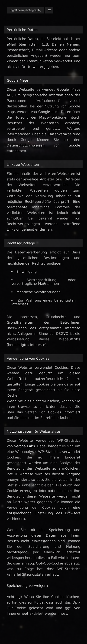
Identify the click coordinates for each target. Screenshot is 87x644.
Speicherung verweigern (27, 585)
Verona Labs (24, 446)
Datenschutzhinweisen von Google (43, 145)
